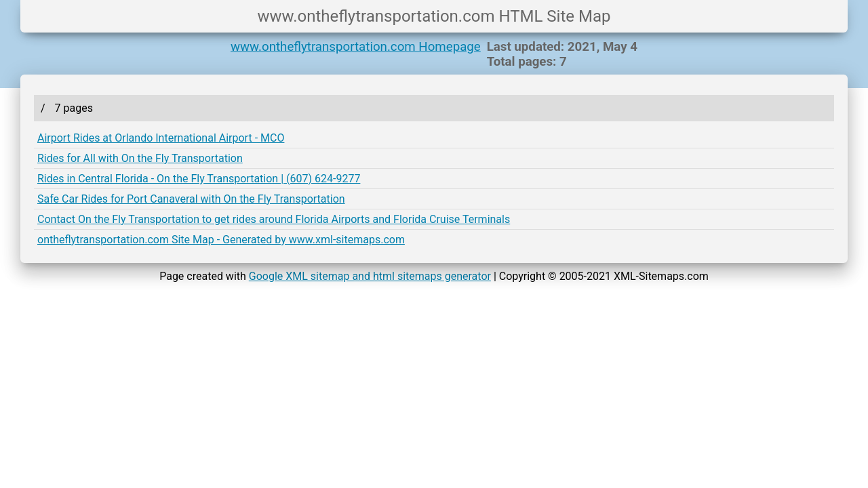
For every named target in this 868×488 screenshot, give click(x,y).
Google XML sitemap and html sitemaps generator (370, 276)
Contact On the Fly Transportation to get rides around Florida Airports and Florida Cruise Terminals (274, 219)
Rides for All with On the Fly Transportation (140, 158)
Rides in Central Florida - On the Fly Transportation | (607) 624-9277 (199, 179)
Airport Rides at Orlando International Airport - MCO (161, 138)
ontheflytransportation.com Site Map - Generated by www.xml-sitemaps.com (221, 240)
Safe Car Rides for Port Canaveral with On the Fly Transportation (191, 199)
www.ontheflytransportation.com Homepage (356, 47)
